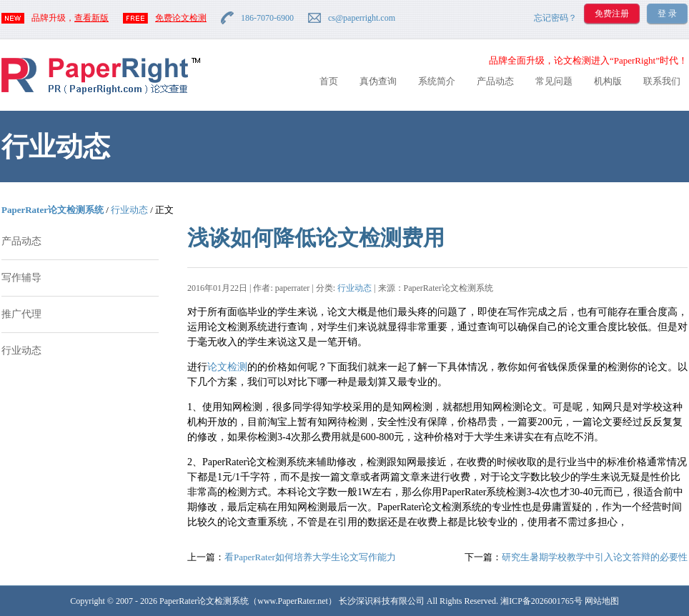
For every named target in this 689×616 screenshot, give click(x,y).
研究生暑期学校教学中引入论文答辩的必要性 (595, 557)
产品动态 (495, 81)
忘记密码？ (555, 18)
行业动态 (129, 210)
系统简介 (437, 81)
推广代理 (21, 314)
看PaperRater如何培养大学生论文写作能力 (310, 557)
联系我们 (662, 81)
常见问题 (554, 81)
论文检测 (227, 367)
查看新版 (91, 18)
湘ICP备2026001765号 (541, 601)
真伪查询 (378, 81)
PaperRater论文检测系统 (53, 210)
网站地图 (602, 601)
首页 (329, 81)
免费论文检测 (181, 18)
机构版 (608, 81)
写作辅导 (21, 278)
